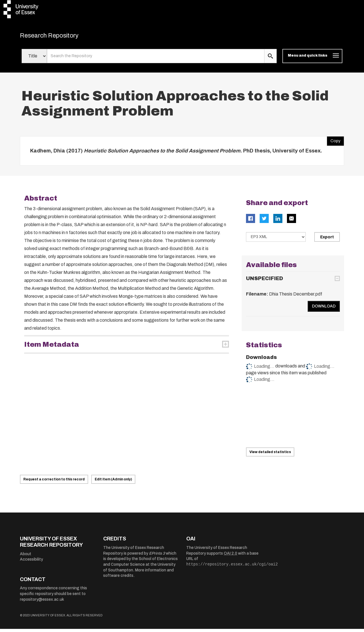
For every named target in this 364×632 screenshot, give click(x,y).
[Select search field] (34, 59)
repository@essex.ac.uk (42, 602)
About (26, 557)
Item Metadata (52, 348)
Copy (334, 142)
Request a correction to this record (54, 482)
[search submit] (270, 59)
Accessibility (31, 562)
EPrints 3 (157, 556)
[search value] (156, 59)
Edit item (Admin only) (113, 482)
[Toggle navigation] (312, 59)
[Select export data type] (276, 240)
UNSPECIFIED (264, 282)
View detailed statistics (270, 455)
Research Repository (60, 37)
